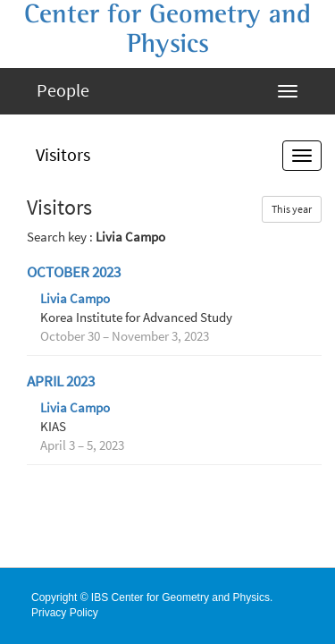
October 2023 (74, 272)
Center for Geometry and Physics (167, 29)
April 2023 (61, 381)
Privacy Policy (65, 613)
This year (292, 209)
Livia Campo (75, 299)
